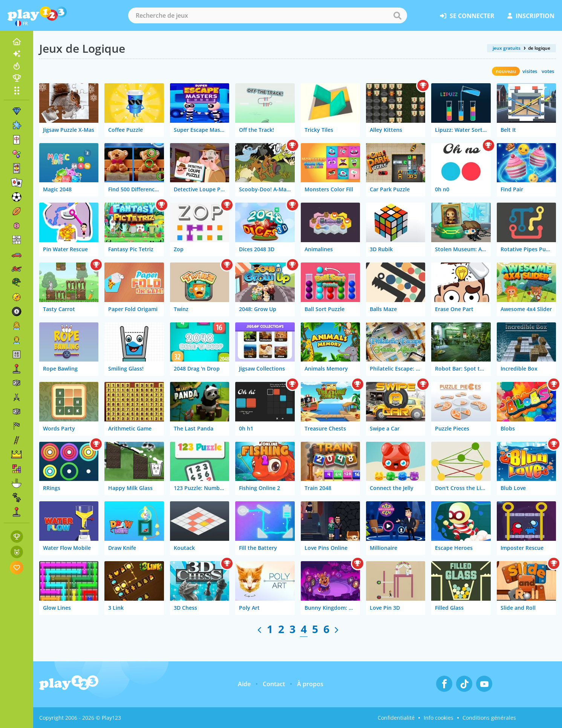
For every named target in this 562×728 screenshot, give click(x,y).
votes (548, 71)
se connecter (467, 16)
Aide (244, 684)
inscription (531, 16)
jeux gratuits (507, 48)
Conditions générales (489, 718)
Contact (274, 684)
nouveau (506, 71)
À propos (310, 684)
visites (530, 71)
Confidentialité (396, 718)
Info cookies (439, 718)
